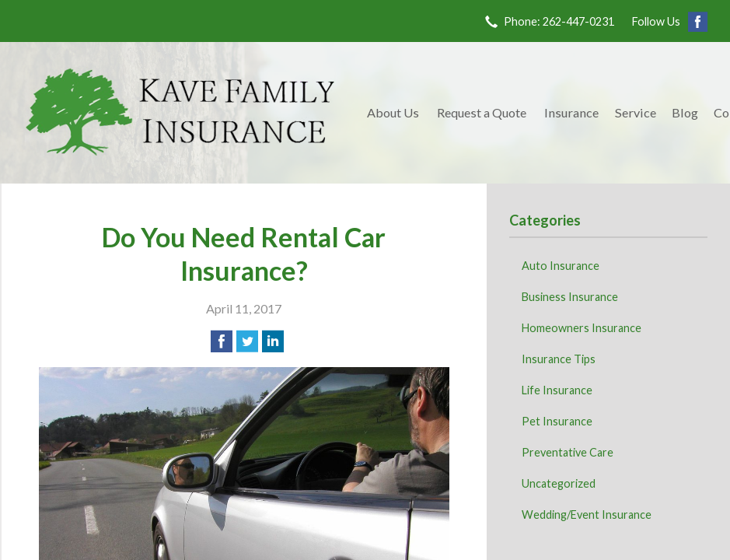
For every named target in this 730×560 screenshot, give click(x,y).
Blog (685, 112)
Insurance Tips (559, 359)
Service (636, 112)
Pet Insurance (557, 421)
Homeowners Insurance (582, 328)
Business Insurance (570, 297)
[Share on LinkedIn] (273, 341)
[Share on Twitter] (247, 341)
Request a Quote (482, 112)
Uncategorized (559, 483)
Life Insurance (557, 390)
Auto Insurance (561, 266)
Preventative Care (568, 452)
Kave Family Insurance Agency (180, 113)
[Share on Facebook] (222, 341)
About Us (393, 112)
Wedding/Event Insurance (587, 514)
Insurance (571, 112)
